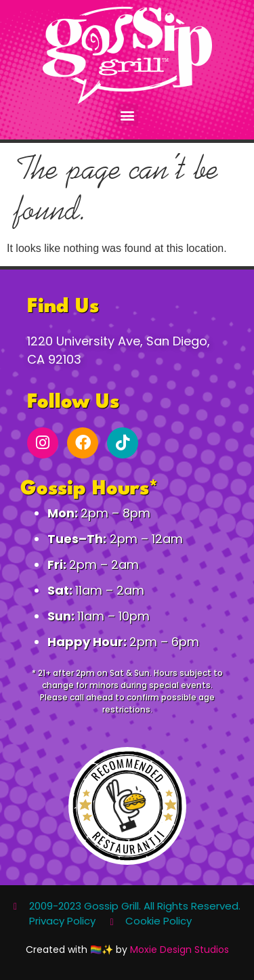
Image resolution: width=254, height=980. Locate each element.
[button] (127, 115)
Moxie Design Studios (179, 950)
